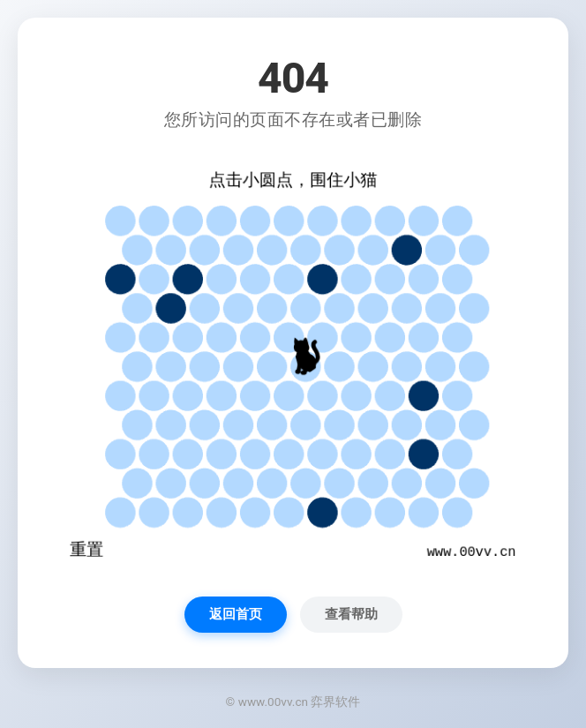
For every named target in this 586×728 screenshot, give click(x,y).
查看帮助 (351, 614)
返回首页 (236, 614)
